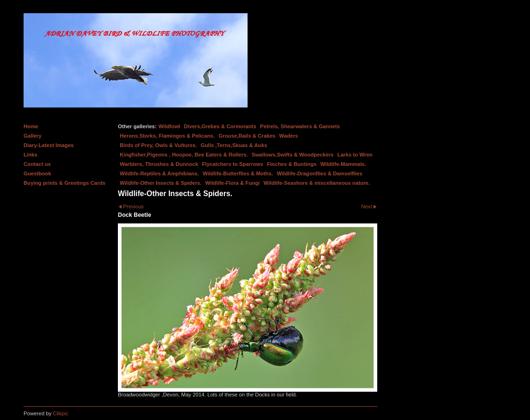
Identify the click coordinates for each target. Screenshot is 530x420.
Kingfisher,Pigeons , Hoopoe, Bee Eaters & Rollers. (184, 155)
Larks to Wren (355, 155)
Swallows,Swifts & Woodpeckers (293, 155)
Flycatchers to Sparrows (232, 164)
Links (30, 155)
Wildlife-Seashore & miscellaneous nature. (317, 183)
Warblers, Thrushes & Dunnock (159, 164)
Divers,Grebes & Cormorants (220, 126)
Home (31, 126)
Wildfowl (169, 126)
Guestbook (37, 173)
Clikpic (61, 413)
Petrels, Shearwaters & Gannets (300, 126)
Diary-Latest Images (49, 145)
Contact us (37, 164)
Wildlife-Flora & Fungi (232, 183)
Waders (289, 136)
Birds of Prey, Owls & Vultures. (158, 145)
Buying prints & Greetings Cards (64, 183)
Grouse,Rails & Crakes (247, 136)
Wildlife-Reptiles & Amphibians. (159, 173)
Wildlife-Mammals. (343, 164)
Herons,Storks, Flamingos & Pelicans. (167, 136)
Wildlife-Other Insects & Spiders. (161, 183)
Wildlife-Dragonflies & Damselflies (319, 173)
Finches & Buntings (292, 164)
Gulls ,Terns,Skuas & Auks (234, 145)
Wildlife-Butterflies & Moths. (238, 173)
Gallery (33, 136)
